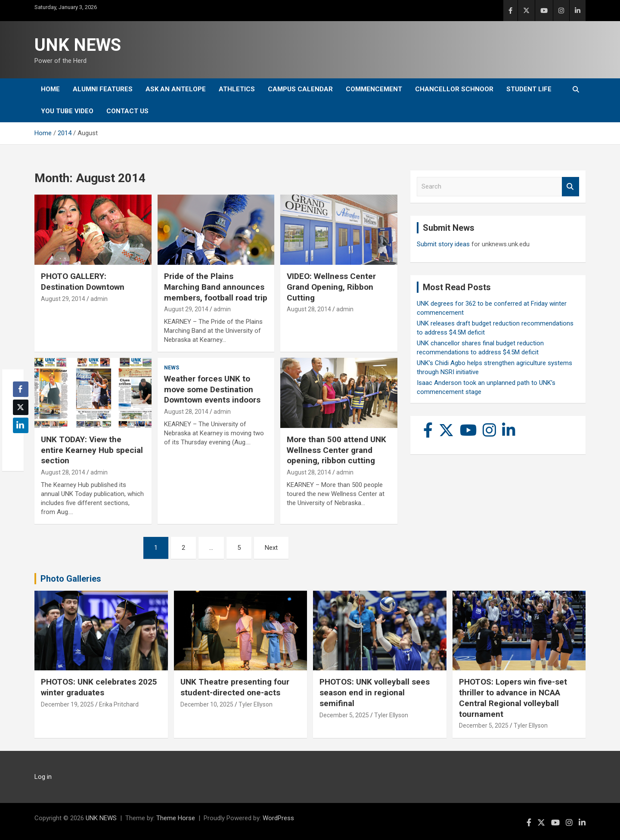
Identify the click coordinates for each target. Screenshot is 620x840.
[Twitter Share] (21, 407)
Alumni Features (103, 89)
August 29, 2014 (63, 299)
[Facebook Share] (21, 389)
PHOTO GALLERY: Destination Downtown (83, 282)
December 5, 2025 (344, 715)
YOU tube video (67, 111)
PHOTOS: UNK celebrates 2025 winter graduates (99, 687)
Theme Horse (176, 818)
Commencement (374, 89)
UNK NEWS (78, 45)
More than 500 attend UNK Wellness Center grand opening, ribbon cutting (336, 450)
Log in (43, 777)
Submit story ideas (443, 244)
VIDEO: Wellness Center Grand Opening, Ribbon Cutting (331, 287)
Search (570, 187)
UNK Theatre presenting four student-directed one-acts (235, 687)
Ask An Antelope (176, 89)
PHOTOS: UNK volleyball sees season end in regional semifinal (375, 692)
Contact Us (127, 111)
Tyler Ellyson (256, 704)
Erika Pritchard (119, 704)
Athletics (237, 89)
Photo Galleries (71, 579)
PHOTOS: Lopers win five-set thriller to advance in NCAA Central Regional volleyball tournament (513, 698)
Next (271, 548)
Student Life (529, 89)
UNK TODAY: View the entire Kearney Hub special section (92, 450)
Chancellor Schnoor (454, 89)
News (172, 368)
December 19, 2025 (67, 704)
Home (50, 89)
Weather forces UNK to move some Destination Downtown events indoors (212, 389)
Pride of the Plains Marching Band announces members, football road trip (216, 287)
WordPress (278, 818)
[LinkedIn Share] (21, 425)
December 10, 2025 (207, 704)
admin (99, 299)
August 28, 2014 (309, 309)
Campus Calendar (300, 89)
